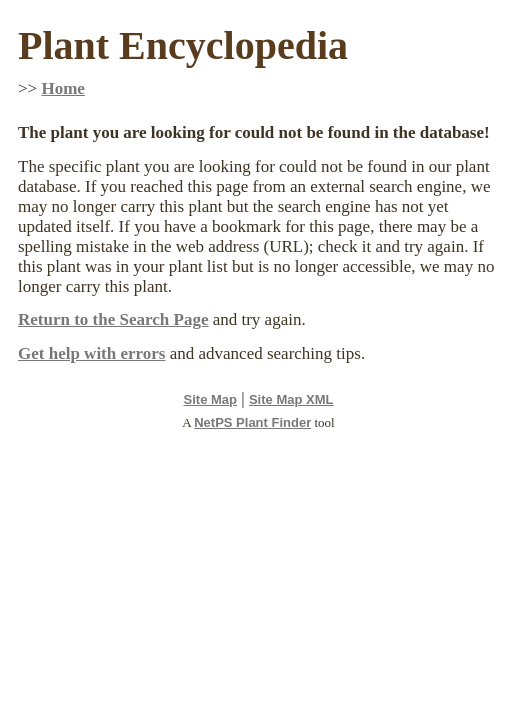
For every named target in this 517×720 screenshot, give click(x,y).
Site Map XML (291, 399)
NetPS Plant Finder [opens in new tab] (252, 422)
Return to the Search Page (113, 319)
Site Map (210, 399)
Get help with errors (91, 353)
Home (62, 88)
